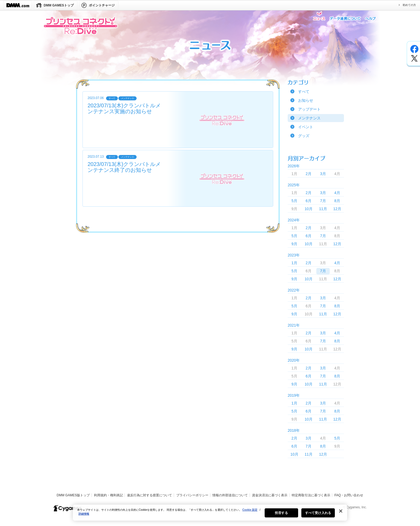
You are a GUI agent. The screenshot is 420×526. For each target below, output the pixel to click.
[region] (210, 516)
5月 (294, 201)
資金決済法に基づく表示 (270, 495)
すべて (304, 92)
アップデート (309, 109)
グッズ (304, 136)
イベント (306, 127)
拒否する (281, 517)
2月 (309, 174)
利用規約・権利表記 (108, 495)
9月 (294, 244)
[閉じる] (341, 515)
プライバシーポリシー (192, 495)
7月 (323, 201)
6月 (309, 201)
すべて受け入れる (318, 517)
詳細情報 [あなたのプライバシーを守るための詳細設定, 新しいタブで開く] (84, 518)
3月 (323, 174)
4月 (337, 193)
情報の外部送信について (230, 495)
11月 (323, 209)
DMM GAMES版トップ (73, 495)
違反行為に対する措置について (149, 495)
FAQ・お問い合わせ (349, 495)
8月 (337, 201)
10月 (309, 209)
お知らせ (306, 100)
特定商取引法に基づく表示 (311, 495)
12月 (337, 209)
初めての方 (409, 5)
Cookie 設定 (250, 514)
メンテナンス (309, 118)
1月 (294, 263)
